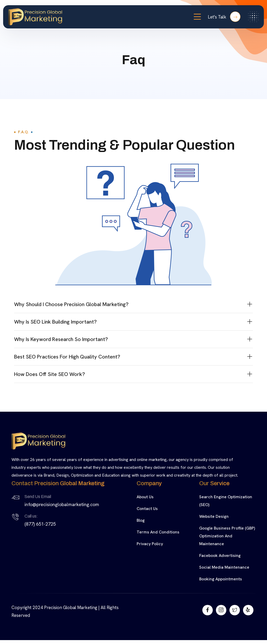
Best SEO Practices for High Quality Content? (67, 357)
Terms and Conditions (158, 532)
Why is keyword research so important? (61, 339)
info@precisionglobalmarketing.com (62, 504)
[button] (133, 304)
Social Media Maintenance (224, 567)
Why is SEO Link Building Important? (55, 322)
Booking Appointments (221, 579)
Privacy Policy (150, 544)
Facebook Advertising (220, 555)
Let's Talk (224, 17)
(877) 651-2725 (40, 524)
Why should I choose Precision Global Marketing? (71, 304)
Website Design (214, 516)
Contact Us (147, 509)
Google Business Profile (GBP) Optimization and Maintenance (227, 536)
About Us (145, 497)
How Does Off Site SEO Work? (50, 374)
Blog (141, 520)
